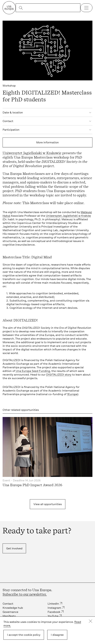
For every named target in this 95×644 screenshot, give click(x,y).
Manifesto (9, 616)
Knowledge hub (13, 608)
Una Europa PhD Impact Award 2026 (32, 485)
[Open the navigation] (86, 8)
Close (91, 621)
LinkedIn (53, 604)
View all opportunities (48, 504)
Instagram (54, 608)
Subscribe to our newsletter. (25, 594)
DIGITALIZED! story (59, 375)
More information (47, 142)
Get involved (14, 548)
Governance (10, 612)
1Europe (72, 394)
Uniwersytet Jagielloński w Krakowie (32, 153)
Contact (8, 604)
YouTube (53, 616)
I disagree (57, 635)
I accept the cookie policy (24, 635)
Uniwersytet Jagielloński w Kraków (68, 216)
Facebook (54, 612)
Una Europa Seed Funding (33, 371)
